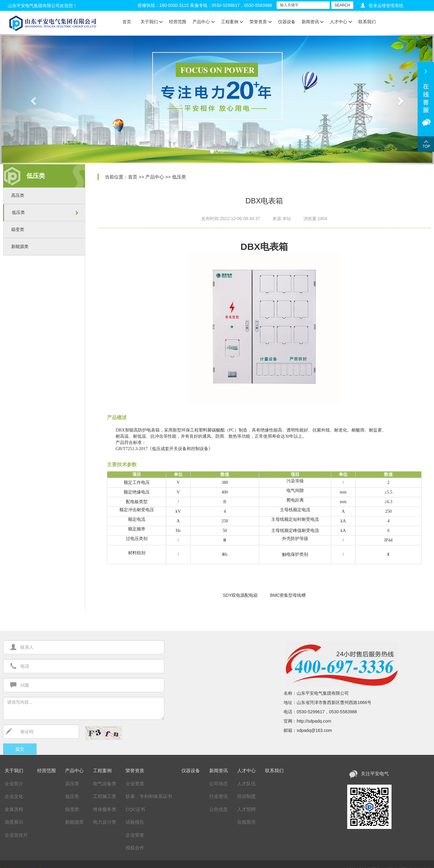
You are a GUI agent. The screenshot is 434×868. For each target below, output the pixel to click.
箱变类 (18, 229)
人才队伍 (246, 784)
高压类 (18, 195)
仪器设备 (287, 22)
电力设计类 (105, 822)
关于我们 (152, 22)
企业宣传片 (16, 835)
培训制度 (246, 796)
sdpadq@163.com (314, 730)
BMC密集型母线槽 (288, 595)
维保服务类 (105, 809)
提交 (20, 749)
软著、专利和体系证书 (149, 796)
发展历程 (14, 809)
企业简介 (14, 784)
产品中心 (204, 22)
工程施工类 (105, 796)
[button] (33, 99)
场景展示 (14, 822)
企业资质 (135, 784)
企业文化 (14, 796)
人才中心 (341, 22)
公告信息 (219, 809)
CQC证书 (135, 809)
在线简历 (246, 822)
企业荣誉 (135, 835)
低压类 (18, 212)
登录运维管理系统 (386, 6)
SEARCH (342, 5)
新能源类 (20, 246)
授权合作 (135, 848)
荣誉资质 (261, 22)
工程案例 (232, 22)
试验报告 (135, 822)
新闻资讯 (313, 22)
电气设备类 (105, 784)
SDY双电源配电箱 (240, 595)
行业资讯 (219, 796)
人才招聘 (246, 809)
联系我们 (367, 22)
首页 (127, 22)
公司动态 (219, 784)
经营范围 (178, 22)
